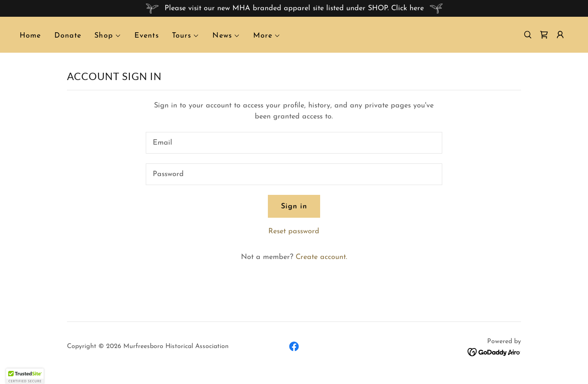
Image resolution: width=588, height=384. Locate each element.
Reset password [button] (294, 231)
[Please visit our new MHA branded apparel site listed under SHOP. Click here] (294, 8)
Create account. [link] (321, 257)
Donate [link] (68, 36)
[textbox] (294, 143)
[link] (544, 35)
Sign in (294, 207)
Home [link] (30, 36)
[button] (108, 36)
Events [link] (147, 36)
